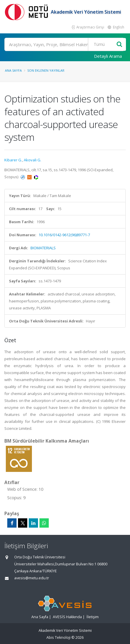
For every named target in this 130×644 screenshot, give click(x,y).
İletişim (93, 617)
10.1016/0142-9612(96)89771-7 (64, 235)
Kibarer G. (13, 160)
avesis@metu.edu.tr (32, 578)
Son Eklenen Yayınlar (46, 70)
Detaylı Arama (108, 56)
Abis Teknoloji (58, 637)
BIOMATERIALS (43, 248)
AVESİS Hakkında (67, 617)
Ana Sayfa (13, 70)
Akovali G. (32, 160)
